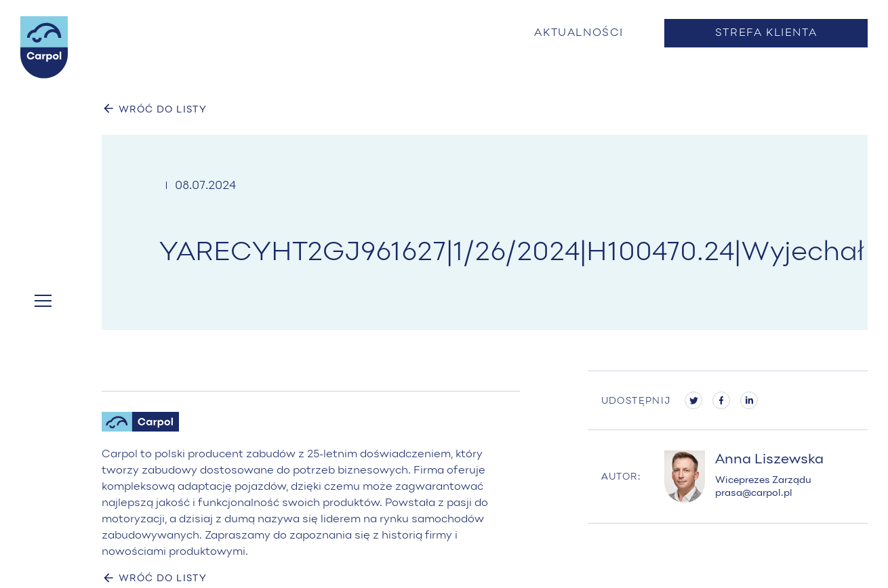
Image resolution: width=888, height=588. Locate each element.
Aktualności (579, 33)
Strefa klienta (766, 33)
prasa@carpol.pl (754, 493)
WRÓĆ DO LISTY (154, 108)
